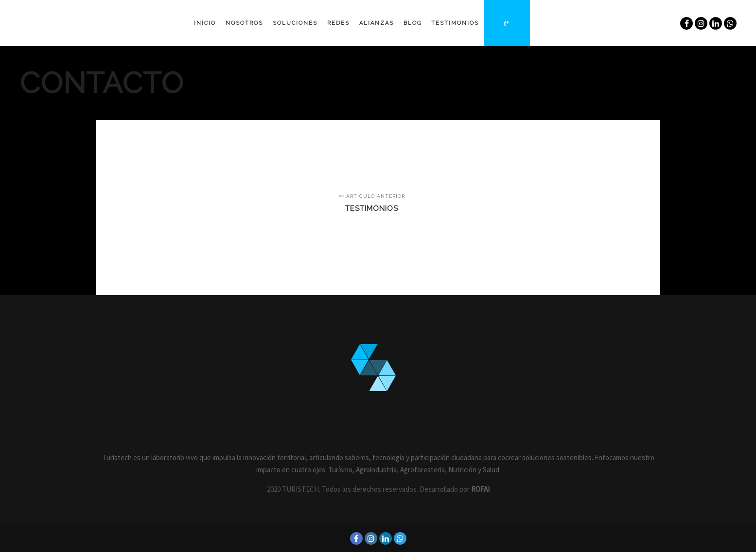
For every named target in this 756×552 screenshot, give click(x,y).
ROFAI (480, 489)
